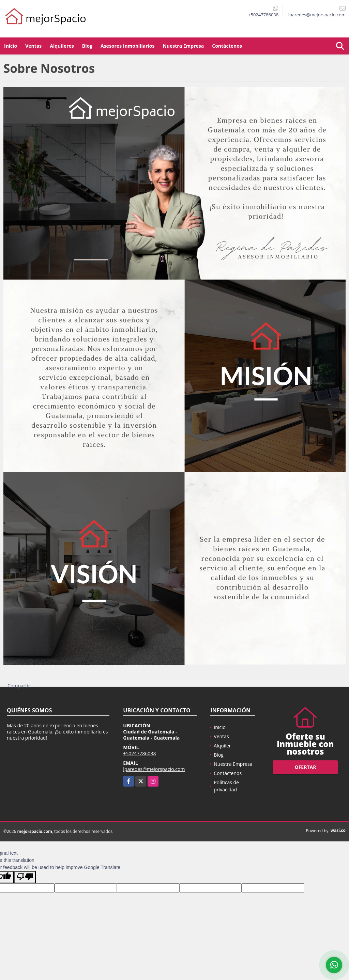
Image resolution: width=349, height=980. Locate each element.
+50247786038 (263, 15)
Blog (87, 46)
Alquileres (62, 46)
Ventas (33, 46)
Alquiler (222, 746)
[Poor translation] (25, 877)
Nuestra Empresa (183, 46)
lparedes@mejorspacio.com (154, 769)
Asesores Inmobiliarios (127, 46)
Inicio (11, 46)
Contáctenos (227, 46)
